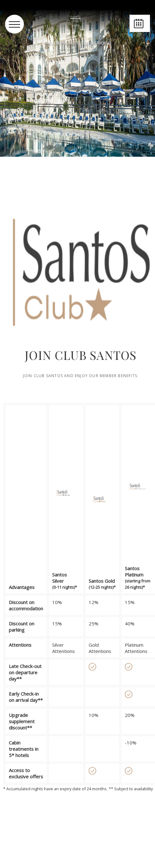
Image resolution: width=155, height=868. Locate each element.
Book (140, 32)
